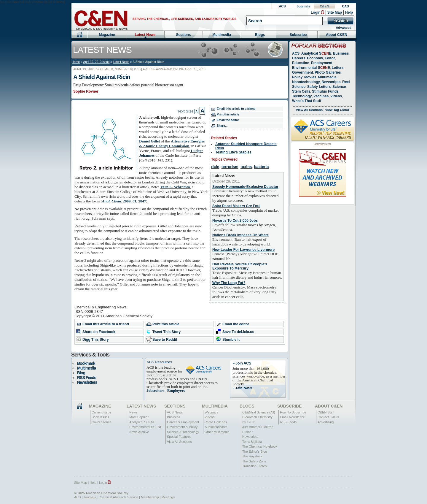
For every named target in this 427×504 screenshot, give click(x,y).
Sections (183, 35)
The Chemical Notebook (260, 446)
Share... (222, 126)
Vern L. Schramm (175, 187)
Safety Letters (319, 87)
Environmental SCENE (146, 427)
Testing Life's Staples (233, 152)
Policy (297, 77)
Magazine (107, 35)
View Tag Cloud (337, 110)
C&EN (324, 6)
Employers (176, 390)
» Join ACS (242, 363)
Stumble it (231, 340)
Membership (150, 497)
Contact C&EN (328, 417)
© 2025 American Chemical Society (101, 493)
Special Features (179, 437)
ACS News (175, 412)
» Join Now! (242, 388)
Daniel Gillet (149, 141)
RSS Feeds (87, 378)
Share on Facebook (99, 332)
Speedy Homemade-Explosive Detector (245, 187)
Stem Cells (301, 91)
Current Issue (101, 412)
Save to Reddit (165, 340)
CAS (345, 6)
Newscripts (331, 82)
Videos (336, 96)
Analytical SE (316, 53)
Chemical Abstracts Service (118, 497)
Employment (322, 63)
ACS (282, 6)
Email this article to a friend (236, 109)
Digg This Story (96, 340)
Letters (338, 68)
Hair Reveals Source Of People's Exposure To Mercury (240, 266)
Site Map (335, 12)
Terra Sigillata (252, 442)
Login (316, 12)
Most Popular (139, 417)
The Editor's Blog (255, 451)
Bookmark (86, 363)
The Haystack (252, 456)
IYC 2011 (249, 422)
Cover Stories (102, 422)
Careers (299, 58)
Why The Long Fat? (229, 283)
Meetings (168, 497)
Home (76, 62)
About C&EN (337, 35)
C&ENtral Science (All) (259, 412)
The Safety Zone (254, 461)
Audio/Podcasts (216, 427)
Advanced (344, 28)
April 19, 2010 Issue (96, 62)
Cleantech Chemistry (257, 417)
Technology (302, 96)
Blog (81, 373)
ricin (215, 167)
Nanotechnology (306, 82)
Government (303, 72)
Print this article (228, 114)
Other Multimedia (217, 432)
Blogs (260, 35)
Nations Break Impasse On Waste (240, 235)
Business (341, 53)
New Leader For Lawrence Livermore (243, 250)
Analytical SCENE (142, 422)
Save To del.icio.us (238, 332)
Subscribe (298, 35)
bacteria (262, 167)
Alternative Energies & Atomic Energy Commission (172, 144)
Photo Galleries (328, 72)
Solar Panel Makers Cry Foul (236, 206)
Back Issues (100, 417)
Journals (303, 6)
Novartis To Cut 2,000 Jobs (235, 221)
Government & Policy (182, 427)
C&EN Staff (326, 412)
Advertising (326, 422)
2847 (124, 201)
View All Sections (309, 110)
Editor (330, 58)
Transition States (254, 466)
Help (349, 12)
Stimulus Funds (325, 91)
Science (339, 87)
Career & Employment (183, 422)
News (133, 412)
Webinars (211, 412)
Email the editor (228, 120)
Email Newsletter (292, 417)
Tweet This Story (167, 332)
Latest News (145, 35)
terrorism (230, 167)
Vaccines (321, 96)
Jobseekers (156, 390)
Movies (310, 77)
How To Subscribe (293, 412)
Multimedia (222, 35)
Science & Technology (183, 432)
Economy (315, 58)
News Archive (139, 432)
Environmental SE (311, 68)
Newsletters (87, 382)
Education (301, 63)
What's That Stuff (307, 101)
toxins (246, 167)
